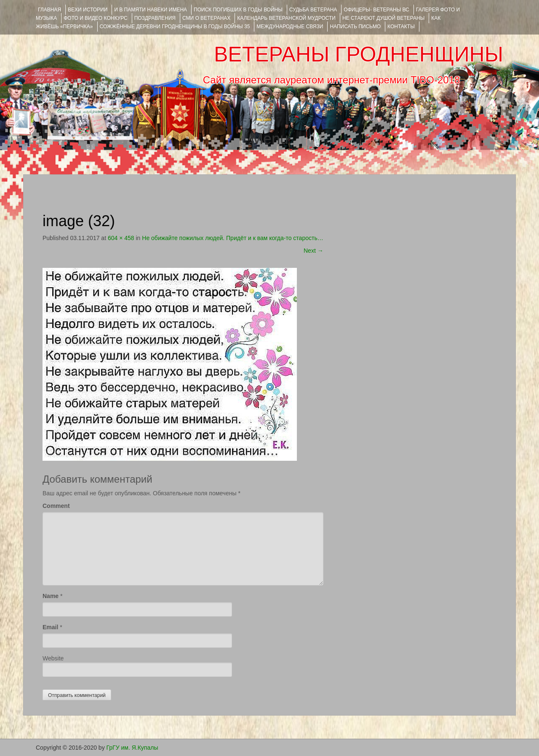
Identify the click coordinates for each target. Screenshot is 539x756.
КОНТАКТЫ (401, 27)
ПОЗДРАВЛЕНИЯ (155, 18)
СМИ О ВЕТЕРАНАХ (206, 18)
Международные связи (290, 27)
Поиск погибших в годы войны (238, 10)
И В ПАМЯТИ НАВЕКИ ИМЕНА (151, 10)
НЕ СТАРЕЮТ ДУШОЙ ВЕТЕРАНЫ (383, 18)
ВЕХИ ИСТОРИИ (88, 10)
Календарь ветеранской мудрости (286, 18)
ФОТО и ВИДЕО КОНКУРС (95, 18)
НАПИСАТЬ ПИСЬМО (355, 27)
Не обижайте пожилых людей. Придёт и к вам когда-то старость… (232, 238)
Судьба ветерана (313, 10)
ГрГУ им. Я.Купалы (132, 748)
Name (51, 596)
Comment (56, 506)
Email (50, 627)
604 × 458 (121, 238)
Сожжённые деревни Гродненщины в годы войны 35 (175, 27)
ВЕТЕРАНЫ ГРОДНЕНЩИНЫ (359, 54)
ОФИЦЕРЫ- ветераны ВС (376, 10)
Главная (49, 10)
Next (314, 251)
